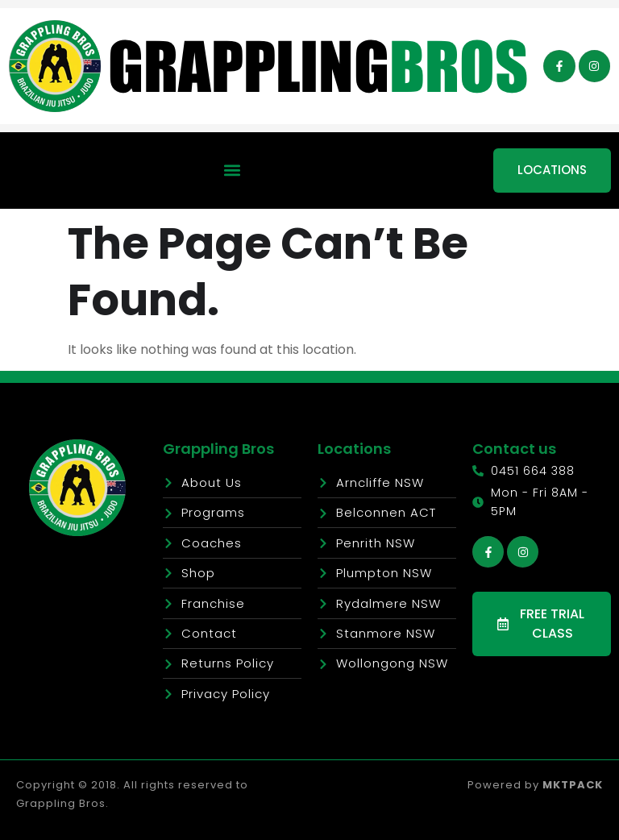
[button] (233, 170)
